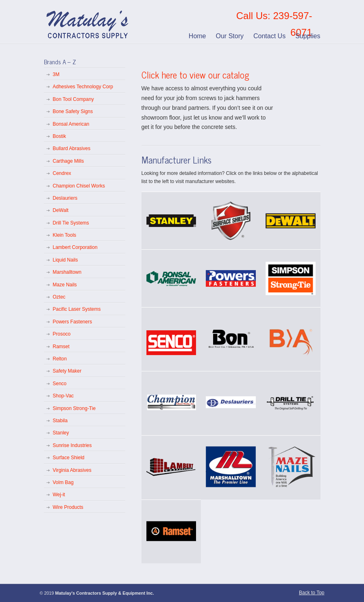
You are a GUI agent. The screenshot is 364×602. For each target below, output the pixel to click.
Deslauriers (65, 198)
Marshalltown (67, 272)
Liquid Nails (65, 260)
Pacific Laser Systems (77, 309)
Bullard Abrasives (72, 148)
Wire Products (68, 507)
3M (56, 74)
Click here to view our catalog (195, 75)
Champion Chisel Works (79, 186)
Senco (60, 384)
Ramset (61, 347)
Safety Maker (67, 371)
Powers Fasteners (73, 322)
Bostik (60, 136)
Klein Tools (65, 235)
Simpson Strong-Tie (74, 408)
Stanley (61, 433)
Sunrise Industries (72, 445)
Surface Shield (69, 458)
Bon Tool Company (73, 99)
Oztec (59, 297)
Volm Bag (63, 482)
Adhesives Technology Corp (83, 87)
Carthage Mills (69, 161)
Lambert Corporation (75, 247)
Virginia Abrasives (72, 470)
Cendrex (62, 173)
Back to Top (312, 593)
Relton (60, 359)
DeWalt (61, 210)
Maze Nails (65, 285)
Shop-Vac (63, 396)
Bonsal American (71, 124)
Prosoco (62, 334)
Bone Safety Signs (73, 111)
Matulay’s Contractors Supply (88, 22)
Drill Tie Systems (71, 223)
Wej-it (59, 495)
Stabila (60, 421)
